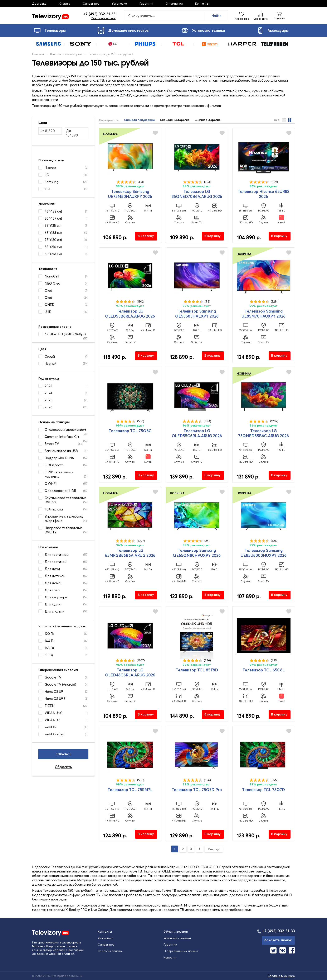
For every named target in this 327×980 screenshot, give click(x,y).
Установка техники (203, 30)
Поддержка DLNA (59, 458)
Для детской (55, 576)
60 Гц (49, 655)
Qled (48, 298)
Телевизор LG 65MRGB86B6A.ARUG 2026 (130, 553)
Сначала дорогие (208, 120)
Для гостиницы (57, 555)
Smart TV (52, 444)
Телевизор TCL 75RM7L (130, 790)
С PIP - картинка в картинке (59, 474)
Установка (119, 4)
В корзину (146, 236)
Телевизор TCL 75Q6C (130, 431)
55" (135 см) (53, 225)
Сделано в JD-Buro (281, 976)
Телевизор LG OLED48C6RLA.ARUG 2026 (130, 672)
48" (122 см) (53, 211)
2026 (48, 407)
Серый (50, 356)
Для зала (52, 590)
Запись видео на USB (61, 451)
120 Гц (50, 634)
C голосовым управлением (65, 429)
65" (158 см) (53, 233)
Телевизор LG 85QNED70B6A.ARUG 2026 (197, 194)
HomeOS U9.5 (55, 699)
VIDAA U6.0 (53, 713)
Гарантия (146, 4)
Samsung (52, 182)
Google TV (53, 677)
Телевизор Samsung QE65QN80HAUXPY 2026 (197, 553)
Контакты (202, 4)
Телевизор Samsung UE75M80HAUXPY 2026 (130, 194)
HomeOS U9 (54, 691)
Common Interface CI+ (62, 437)
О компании (174, 4)
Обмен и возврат (176, 932)
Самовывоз (91, 4)
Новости (170, 957)
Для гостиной (56, 562)
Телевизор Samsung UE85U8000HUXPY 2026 (264, 553)
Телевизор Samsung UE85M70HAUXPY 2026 (263, 314)
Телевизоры (50, 30)
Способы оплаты (110, 951)
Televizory (51, 16)
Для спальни (55, 611)
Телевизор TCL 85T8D (197, 670)
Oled (48, 290)
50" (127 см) (53, 218)
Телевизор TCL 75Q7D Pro (197, 790)
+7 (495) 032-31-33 (99, 14)
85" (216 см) (53, 247)
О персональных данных (181, 951)
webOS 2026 (54, 734)
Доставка (39, 4)
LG (47, 175)
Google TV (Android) (60, 684)
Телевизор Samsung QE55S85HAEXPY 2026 (197, 314)
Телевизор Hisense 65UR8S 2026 (264, 194)
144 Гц (50, 641)
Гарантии (170, 945)
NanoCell (52, 276)
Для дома (53, 583)
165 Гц (49, 648)
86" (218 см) (53, 254)
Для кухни (53, 604)
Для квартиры (56, 597)
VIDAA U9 (52, 720)
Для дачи (52, 569)
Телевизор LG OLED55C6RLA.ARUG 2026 (197, 433)
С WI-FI (51, 484)
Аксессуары (273, 30)
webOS (50, 727)
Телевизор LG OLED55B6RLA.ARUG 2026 (130, 314)
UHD (48, 312)
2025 (48, 400)
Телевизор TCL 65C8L (264, 670)
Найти (217, 16)
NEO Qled (52, 283)
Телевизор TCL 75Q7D (263, 790)
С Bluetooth (54, 465)
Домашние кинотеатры (124, 30)
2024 (48, 393)
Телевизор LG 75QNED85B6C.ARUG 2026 (263, 433)
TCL (48, 189)
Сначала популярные (140, 120)
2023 (48, 386)
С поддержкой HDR (60, 491)
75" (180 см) (53, 240)
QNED (50, 305)
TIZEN (50, 706)
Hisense (50, 168)
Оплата (65, 4)
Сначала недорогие (175, 120)
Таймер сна (54, 509)
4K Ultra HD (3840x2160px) (65, 334)
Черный (50, 363)
